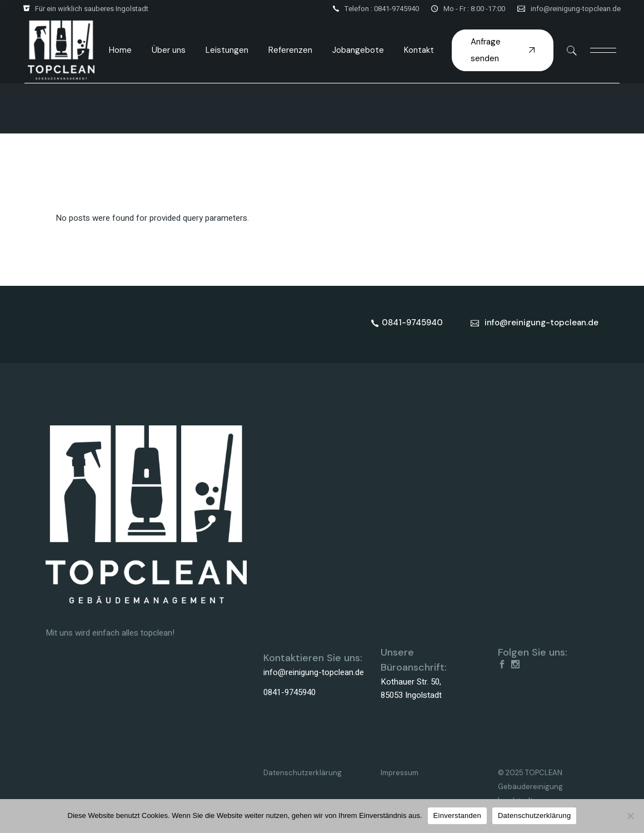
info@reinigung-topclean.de (576, 9)
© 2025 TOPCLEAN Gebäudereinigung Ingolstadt (530, 787)
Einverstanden (457, 815)
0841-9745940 (289, 692)
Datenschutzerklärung (303, 773)
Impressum (400, 773)
